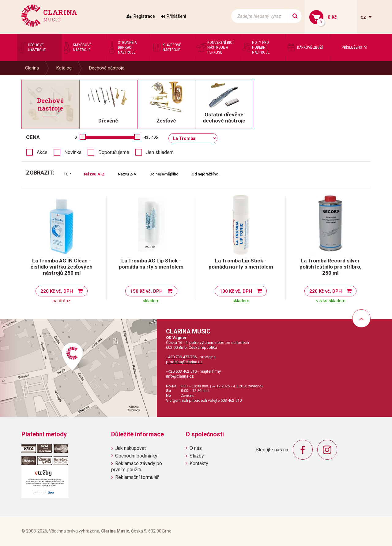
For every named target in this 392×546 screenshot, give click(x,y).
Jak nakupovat (130, 448)
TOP (67, 174)
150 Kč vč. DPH (146, 291)
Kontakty (199, 463)
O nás (196, 448)
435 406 (151, 137)
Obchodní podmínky (136, 456)
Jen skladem (160, 152)
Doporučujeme (114, 152)
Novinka (73, 152)
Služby (197, 456)
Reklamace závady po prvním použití (137, 466)
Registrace (144, 16)
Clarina (32, 68)
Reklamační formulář (137, 477)
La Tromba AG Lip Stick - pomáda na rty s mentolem (151, 264)
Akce (42, 152)
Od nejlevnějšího (164, 174)
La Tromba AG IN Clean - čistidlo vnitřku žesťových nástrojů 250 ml (62, 267)
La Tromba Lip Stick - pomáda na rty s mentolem (241, 264)
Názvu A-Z (94, 174)
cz (364, 17)
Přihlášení (176, 16)
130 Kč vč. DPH (236, 291)
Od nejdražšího (205, 174)
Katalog (64, 68)
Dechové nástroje (107, 68)
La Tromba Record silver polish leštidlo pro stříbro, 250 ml (330, 267)
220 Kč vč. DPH (57, 291)
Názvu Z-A (127, 174)
